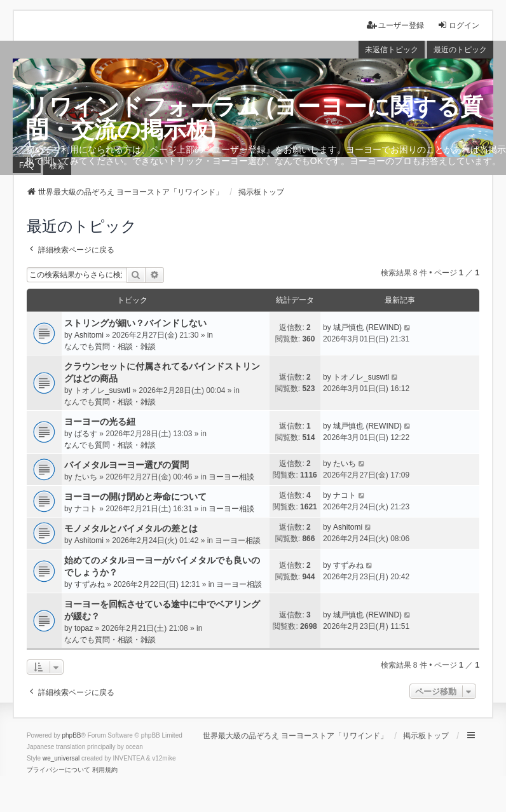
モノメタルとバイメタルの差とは (131, 528)
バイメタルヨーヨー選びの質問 (126, 465)
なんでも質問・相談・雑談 (110, 347)
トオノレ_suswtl (102, 390)
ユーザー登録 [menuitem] (395, 25)
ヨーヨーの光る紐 (100, 422)
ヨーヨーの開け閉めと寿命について (135, 497)
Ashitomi (89, 335)
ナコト (86, 509)
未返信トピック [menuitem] (392, 50)
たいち (86, 477)
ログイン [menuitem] (458, 25)
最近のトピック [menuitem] (460, 50)
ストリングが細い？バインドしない (135, 323)
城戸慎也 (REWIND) (367, 327)
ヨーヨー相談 (231, 477)
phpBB (72, 735)
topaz (84, 628)
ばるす (86, 434)
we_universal (61, 758)
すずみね (90, 584)
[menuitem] (58, 770)
